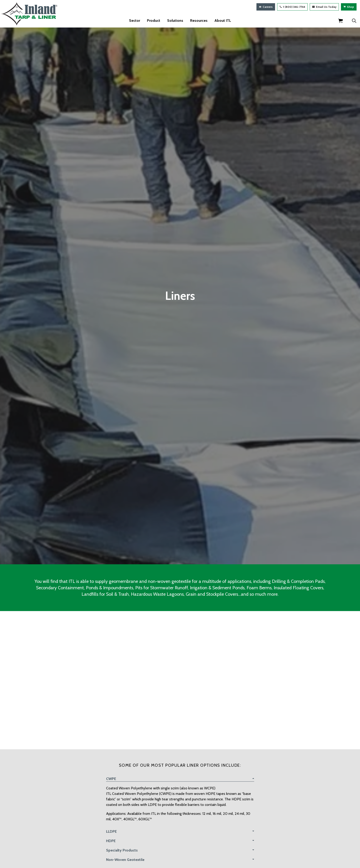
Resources (199, 21)
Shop (349, 7)
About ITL (223, 21)
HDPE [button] (111, 841)
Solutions (175, 21)
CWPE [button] (111, 779)
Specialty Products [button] (122, 850)
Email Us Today (324, 7)
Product (154, 21)
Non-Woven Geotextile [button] (125, 860)
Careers (266, 7)
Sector (135, 21)
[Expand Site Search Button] (354, 21)
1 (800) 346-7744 (292, 7)
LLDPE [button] (111, 831)
